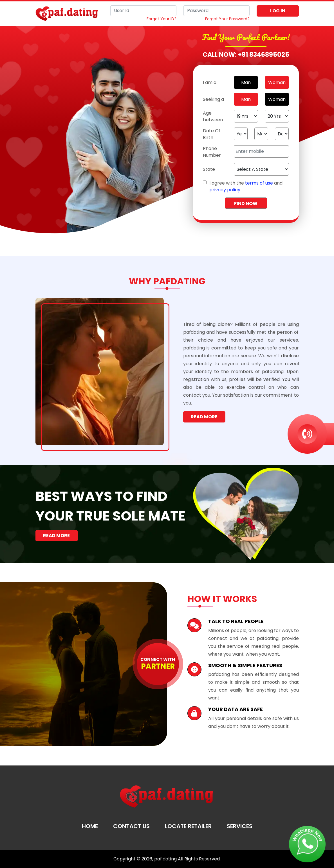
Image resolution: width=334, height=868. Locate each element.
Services (240, 826)
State (209, 169)
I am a (210, 82)
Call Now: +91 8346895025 (246, 55)
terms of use (259, 183)
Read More (204, 417)
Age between (213, 116)
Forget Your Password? (227, 19)
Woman (277, 82)
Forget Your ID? (162, 19)
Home (90, 826)
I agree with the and (246, 186)
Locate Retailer (188, 826)
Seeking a (213, 99)
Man (246, 82)
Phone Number (212, 152)
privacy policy (225, 190)
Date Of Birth (212, 134)
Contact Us (131, 826)
